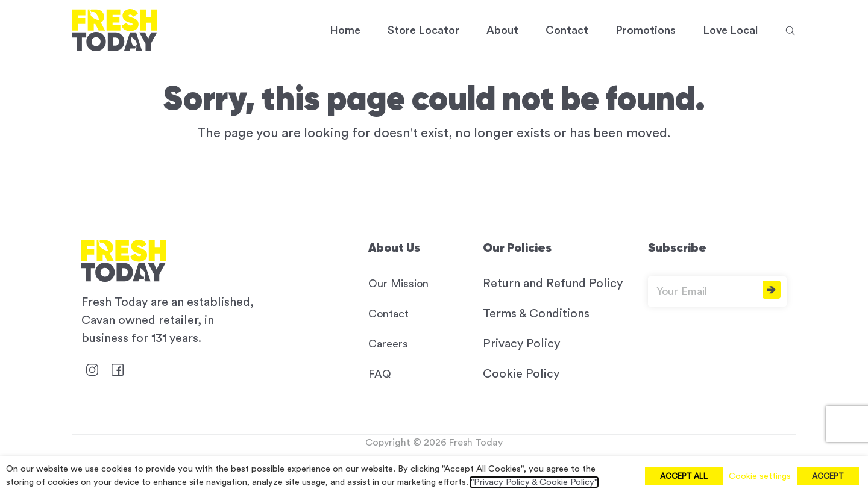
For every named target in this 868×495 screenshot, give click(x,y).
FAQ (380, 374)
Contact (388, 314)
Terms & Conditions (536, 314)
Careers (388, 344)
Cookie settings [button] (760, 476)
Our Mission (398, 284)
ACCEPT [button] (828, 476)
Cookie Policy (521, 374)
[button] (790, 30)
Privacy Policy (521, 344)
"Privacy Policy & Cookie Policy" (534, 482)
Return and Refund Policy (553, 284)
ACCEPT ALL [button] (684, 476)
